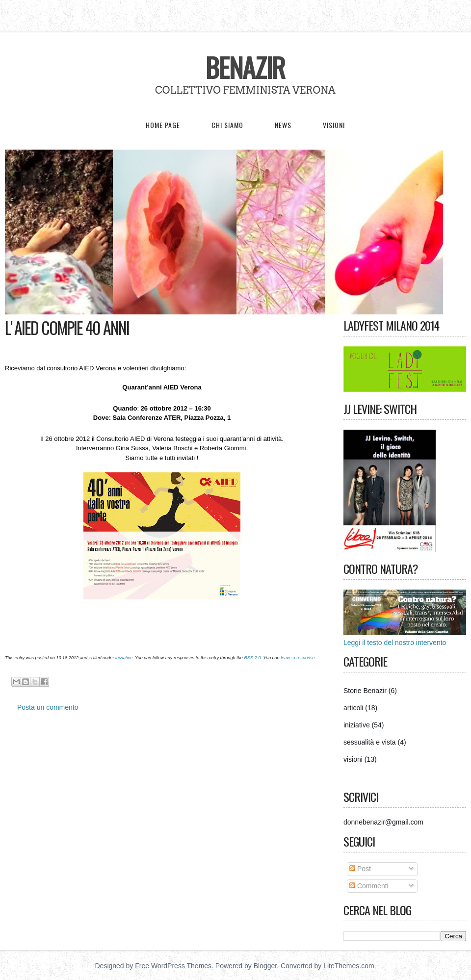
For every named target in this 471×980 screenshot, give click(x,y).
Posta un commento (48, 707)
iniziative (124, 658)
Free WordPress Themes (173, 966)
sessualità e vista (370, 742)
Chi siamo (227, 125)
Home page (163, 125)
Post (360, 869)
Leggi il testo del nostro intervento (395, 643)
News (283, 125)
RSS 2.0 (252, 658)
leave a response (298, 658)
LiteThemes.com (349, 966)
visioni (353, 759)
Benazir (245, 67)
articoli (353, 708)
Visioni (334, 125)
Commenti (369, 886)
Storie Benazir (365, 691)
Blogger (265, 966)
